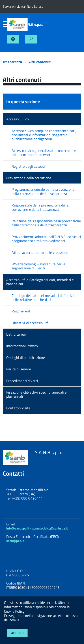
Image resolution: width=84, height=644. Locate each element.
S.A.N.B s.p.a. (32, 25)
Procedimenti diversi (22, 381)
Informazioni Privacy (22, 346)
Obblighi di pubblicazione (26, 358)
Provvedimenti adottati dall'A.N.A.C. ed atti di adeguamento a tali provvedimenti (46, 239)
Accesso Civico (17, 119)
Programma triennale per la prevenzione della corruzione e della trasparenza (43, 191)
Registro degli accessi (28, 166)
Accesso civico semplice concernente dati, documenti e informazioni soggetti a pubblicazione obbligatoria (44, 135)
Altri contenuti (40, 62)
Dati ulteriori (16, 334)
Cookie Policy (14, 611)
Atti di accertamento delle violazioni (40, 252)
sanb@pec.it (15, 541)
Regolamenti (22, 311)
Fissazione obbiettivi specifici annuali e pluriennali (37, 394)
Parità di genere (19, 369)
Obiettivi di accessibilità (30, 323)
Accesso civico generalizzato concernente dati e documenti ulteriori (44, 153)
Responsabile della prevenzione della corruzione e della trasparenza (40, 207)
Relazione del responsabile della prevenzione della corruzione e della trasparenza (46, 223)
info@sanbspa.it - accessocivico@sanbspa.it (37, 528)
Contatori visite (18, 408)
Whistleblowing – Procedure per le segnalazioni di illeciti (38, 266)
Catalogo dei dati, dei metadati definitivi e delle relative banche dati (44, 298)
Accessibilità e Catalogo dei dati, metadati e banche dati (40, 282)
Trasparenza (12, 62)
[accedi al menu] (5, 24)
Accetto (17, 633)
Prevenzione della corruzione (29, 178)
